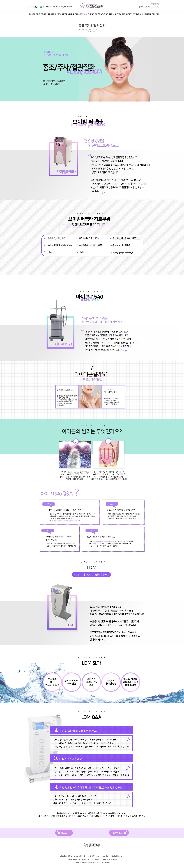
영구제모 (129, 14)
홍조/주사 (118, 14)
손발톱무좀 (147, 14)
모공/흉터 (91, 14)
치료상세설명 (119, 833)
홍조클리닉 (64, 833)
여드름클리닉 (110, 14)
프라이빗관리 (79, 14)
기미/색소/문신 (100, 14)
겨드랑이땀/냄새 (138, 14)
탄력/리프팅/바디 (41, 14)
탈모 (124, 14)
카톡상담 (33, 7)
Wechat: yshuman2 (63, 7)
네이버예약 (45, 7)
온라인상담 (155, 14)
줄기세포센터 (52, 14)
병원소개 (32, 14)
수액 (85, 14)
